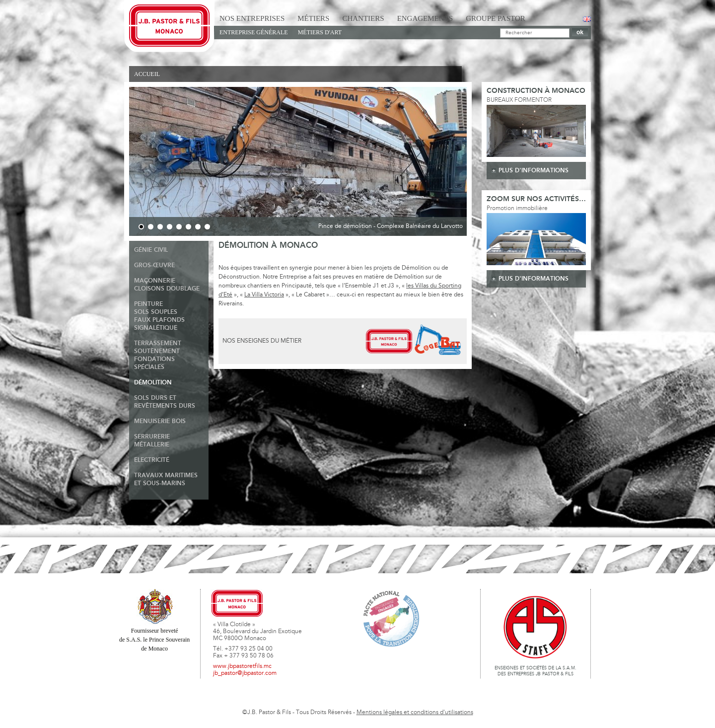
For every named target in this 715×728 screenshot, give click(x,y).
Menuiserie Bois (160, 421)
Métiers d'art (320, 32)
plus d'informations (534, 171)
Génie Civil (151, 250)
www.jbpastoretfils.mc (242, 666)
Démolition (153, 383)
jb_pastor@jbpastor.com (245, 673)
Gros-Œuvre (154, 265)
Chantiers (363, 18)
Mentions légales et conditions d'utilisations (415, 713)
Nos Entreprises (252, 18)
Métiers (313, 18)
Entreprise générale (254, 32)
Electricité (152, 460)
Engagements (425, 18)
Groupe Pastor (496, 18)
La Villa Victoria (264, 295)
